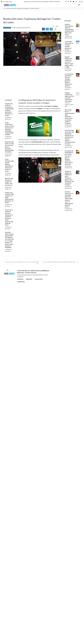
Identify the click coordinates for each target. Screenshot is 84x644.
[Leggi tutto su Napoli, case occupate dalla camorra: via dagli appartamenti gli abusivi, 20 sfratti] (10, 198)
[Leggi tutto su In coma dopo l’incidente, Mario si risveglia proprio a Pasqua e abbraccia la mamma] (69, 80)
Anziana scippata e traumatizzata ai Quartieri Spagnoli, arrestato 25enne (59, 262)
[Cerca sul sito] (66, 2)
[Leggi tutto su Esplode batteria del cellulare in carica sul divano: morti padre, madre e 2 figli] (69, 62)
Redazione (29, 279)
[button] (76, 2)
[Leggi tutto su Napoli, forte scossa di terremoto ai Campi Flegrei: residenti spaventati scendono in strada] (10, 110)
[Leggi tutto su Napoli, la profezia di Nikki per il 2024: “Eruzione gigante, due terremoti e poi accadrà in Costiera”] (69, 178)
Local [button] (81, 2)
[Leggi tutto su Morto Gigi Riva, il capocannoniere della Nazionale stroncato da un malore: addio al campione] (69, 117)
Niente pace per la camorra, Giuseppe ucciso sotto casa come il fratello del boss (22, 263)
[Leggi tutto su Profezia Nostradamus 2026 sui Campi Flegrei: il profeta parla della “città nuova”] (69, 30)
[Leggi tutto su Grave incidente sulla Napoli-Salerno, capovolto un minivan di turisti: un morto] (10, 165)
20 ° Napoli (6, 1)
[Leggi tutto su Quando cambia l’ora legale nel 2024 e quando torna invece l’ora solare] (69, 97)
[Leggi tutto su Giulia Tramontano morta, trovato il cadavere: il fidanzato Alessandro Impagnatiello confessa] (10, 129)
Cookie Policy (21, 282)
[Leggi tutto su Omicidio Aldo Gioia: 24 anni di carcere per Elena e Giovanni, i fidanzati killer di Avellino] (10, 147)
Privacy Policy (39, 279)
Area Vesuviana (7, 28)
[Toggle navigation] (79, 5)
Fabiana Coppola (17, 28)
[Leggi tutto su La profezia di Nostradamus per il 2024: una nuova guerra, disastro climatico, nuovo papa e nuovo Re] (69, 158)
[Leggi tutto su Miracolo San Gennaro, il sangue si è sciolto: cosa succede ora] (10, 182)
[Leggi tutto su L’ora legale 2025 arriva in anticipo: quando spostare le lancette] (69, 46)
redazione (8, 117)
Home (5, 8)
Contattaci (20, 279)
